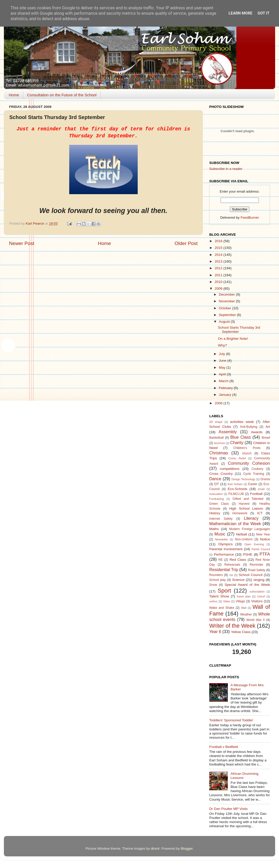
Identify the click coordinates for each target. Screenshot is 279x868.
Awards (257, 432)
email (261, 489)
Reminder (257, 565)
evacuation (216, 494)
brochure (219, 443)
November (227, 301)
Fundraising (216, 499)
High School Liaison (246, 508)
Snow (213, 585)
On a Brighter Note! (233, 339)
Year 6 (215, 632)
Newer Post (22, 243)
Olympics (226, 544)
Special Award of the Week (247, 585)
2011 (219, 275)
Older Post (186, 243)
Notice (265, 539)
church (247, 453)
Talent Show (219, 596)
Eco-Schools (238, 489)
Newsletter (222, 539)
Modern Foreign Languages (250, 529)
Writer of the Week (232, 626)
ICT (260, 513)
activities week (242, 422)
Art (268, 427)
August (225, 322)
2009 (219, 289)
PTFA (265, 554)
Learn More (241, 13)
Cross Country (221, 474)
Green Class (219, 504)
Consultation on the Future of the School (62, 95)
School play (218, 580)
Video (226, 601)
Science (238, 580)
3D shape (216, 422)
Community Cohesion (249, 463)
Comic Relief (237, 458)
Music (220, 534)
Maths (214, 529)
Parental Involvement (226, 549)
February (226, 388)
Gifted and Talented (248, 499)
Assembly (228, 432)
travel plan (244, 596)
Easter (253, 484)
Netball (242, 534)
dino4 (155, 849)
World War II (255, 620)
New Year (263, 534)
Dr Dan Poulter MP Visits (228, 809)
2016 (219, 241)
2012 (219, 268)
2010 (219, 282)
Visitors (257, 601)
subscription (257, 591)
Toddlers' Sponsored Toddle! (231, 720)
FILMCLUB (236, 494)
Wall (244, 608)
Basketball (216, 438)
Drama (265, 479)
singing (259, 580)
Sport (224, 591)
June (223, 361)
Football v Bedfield (224, 747)
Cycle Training (254, 474)
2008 (219, 403)
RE (221, 560)
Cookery (257, 469)
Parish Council (261, 549)
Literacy (251, 518)
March (224, 381)
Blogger (187, 849)
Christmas (219, 453)
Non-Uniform (244, 539)
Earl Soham (235, 484)
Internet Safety (221, 519)
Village (240, 601)
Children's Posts (247, 448)
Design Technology (243, 479)
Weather (246, 614)
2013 (219, 261)
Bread (266, 438)
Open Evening (254, 544)
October (226, 308)
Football (256, 494)
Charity (237, 443)
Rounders (216, 575)
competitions (230, 469)
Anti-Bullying (249, 427)
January (226, 395)
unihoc (213, 601)
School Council (251, 575)
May (223, 368)
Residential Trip (224, 570)
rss (231, 575)
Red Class (238, 560)
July (222, 354)
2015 (219, 248)
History (215, 513)
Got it (263, 13)
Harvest (244, 504)
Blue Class (241, 437)
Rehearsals (232, 565)
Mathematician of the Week (235, 524)
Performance (224, 554)
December (227, 294)
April (223, 374)
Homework (240, 513)
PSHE (248, 554)
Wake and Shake (222, 608)
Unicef (261, 596)
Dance (215, 479)
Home (14, 95)
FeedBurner (250, 218)
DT (216, 484)
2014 (219, 255)
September (228, 315)
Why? (223, 345)
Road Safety (257, 570)
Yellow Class (241, 632)
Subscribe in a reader (226, 169)
